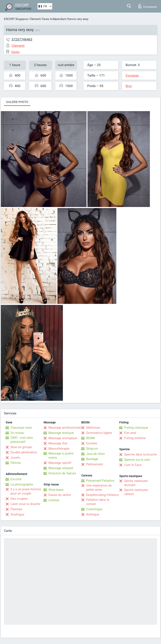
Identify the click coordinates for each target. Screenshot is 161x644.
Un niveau (17, 433)
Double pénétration (24, 452)
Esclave (92, 443)
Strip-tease (56, 490)
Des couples (19, 499)
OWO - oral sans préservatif (22, 440)
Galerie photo (17, 102)
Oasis (45, 19)
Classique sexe (21, 428)
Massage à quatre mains (61, 455)
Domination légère (99, 433)
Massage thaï (58, 443)
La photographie (22, 484)
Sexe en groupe (21, 447)
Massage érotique (61, 433)
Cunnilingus (94, 509)
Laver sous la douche (25, 504)
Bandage (92, 459)
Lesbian (54, 500)
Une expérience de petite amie (99, 488)
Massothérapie (59, 449)
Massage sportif (60, 463)
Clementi (35, 19)
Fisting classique (136, 428)
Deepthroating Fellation (103, 495)
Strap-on (92, 449)
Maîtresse (93, 428)
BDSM (90, 438)
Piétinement (95, 464)
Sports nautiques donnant (136, 483)
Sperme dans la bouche (140, 454)
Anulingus (17, 514)
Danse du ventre (60, 495)
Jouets (15, 458)
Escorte (16, 479)
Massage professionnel (65, 428)
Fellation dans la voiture (98, 502)
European (132, 75)
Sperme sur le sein (137, 460)
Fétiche (16, 463)
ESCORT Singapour (16, 19)
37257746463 (22, 39)
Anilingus (93, 514)
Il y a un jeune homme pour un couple (26, 491)
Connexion (148, 6)
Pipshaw (16, 509)
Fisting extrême (135, 438)
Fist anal (130, 433)
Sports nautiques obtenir (136, 492)
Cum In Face (133, 465)
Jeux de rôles (95, 454)
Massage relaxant (61, 468)
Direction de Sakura (62, 473)
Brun (129, 86)
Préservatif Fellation (100, 481)
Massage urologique (63, 438)
